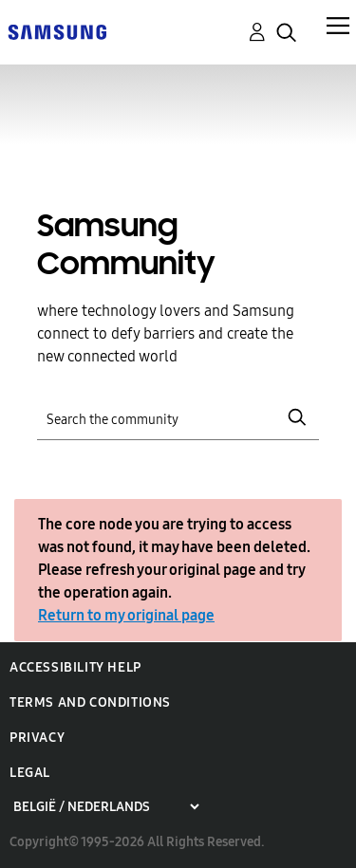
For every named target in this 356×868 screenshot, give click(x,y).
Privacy (37, 738)
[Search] (178, 418)
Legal (30, 773)
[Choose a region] (106, 807)
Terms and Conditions (90, 702)
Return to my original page (126, 615)
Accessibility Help (75, 667)
